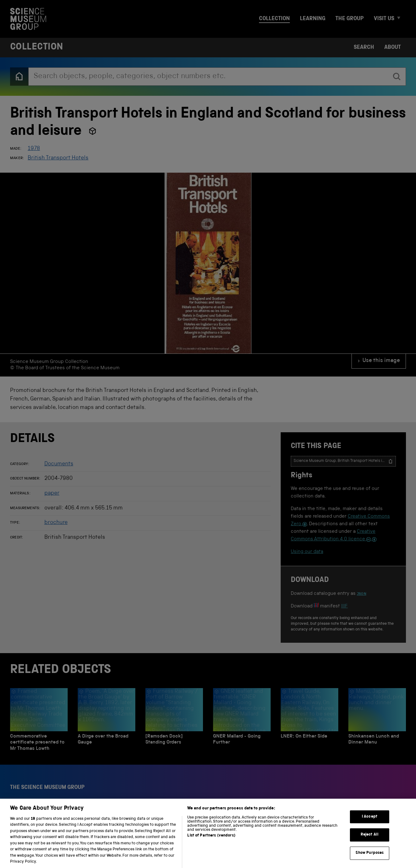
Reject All (370, 841)
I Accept (370, 823)
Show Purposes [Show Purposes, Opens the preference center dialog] (370, 859)
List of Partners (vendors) (211, 842)
